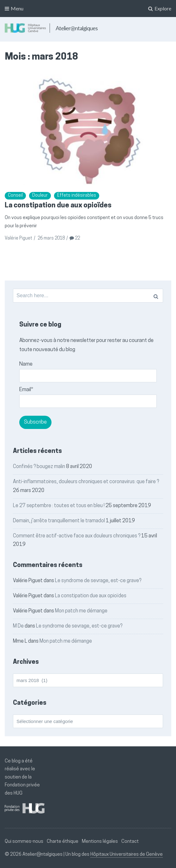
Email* (88, 397)
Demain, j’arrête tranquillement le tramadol (59, 521)
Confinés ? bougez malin (39, 467)
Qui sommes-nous (24, 842)
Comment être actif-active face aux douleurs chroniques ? (77, 536)
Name (88, 372)
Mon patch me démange (81, 611)
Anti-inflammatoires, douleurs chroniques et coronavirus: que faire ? (86, 482)
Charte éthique (63, 842)
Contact (130, 842)
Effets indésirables (77, 196)
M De (18, 626)
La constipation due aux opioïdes (58, 206)
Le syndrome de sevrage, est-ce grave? (98, 581)
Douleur (40, 196)
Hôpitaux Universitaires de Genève (127, 855)
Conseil (15, 196)
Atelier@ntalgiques (77, 28)
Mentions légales (100, 842)
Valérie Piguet (18, 238)
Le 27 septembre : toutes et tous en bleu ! (59, 506)
